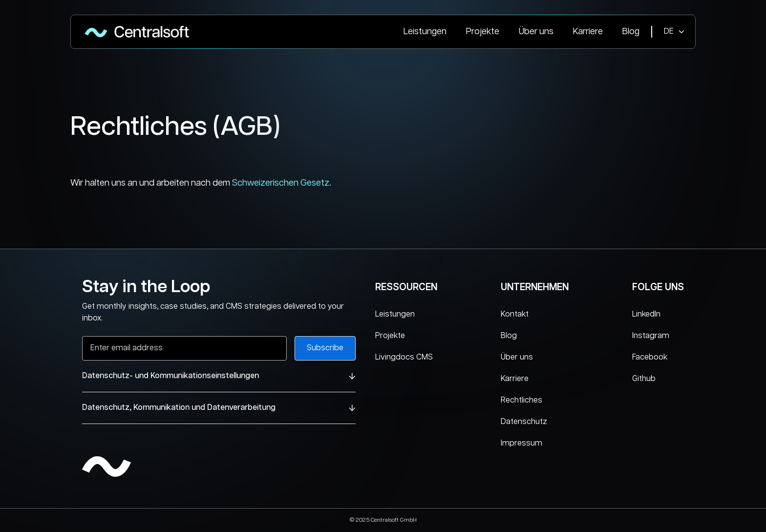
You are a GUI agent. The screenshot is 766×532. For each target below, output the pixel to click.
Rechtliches (521, 400)
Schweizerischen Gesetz (281, 183)
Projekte (483, 32)
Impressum (521, 443)
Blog (631, 32)
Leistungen (425, 32)
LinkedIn (646, 314)
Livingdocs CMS (404, 357)
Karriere (588, 32)
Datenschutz (524, 422)
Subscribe (325, 348)
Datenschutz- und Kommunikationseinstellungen (219, 376)
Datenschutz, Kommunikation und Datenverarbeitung (219, 408)
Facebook (650, 357)
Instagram (651, 336)
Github (644, 379)
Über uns (536, 32)
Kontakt (515, 314)
